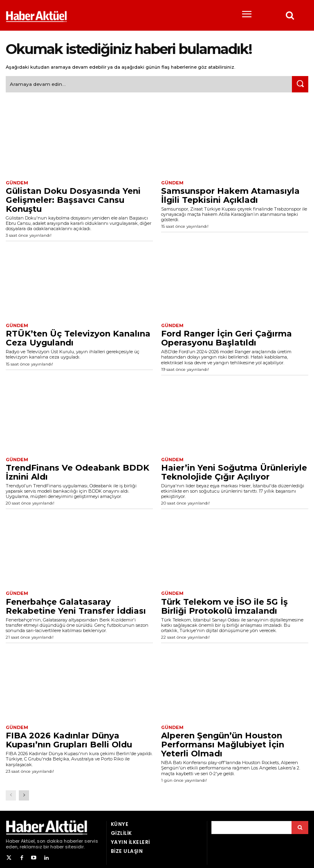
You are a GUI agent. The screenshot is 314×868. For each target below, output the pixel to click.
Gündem (16, 182)
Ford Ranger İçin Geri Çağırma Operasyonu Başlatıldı (227, 336)
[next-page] (24, 792)
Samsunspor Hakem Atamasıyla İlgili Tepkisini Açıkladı (230, 194)
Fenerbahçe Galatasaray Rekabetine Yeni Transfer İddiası (76, 603)
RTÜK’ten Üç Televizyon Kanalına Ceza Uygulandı (78, 336)
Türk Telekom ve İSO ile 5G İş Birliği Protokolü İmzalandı (224, 603)
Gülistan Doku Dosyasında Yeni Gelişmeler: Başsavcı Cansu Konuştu (73, 198)
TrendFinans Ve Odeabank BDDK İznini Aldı (77, 470)
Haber (13, 838)
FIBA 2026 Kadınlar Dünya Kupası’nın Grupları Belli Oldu (69, 737)
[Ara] (300, 83)
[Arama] (300, 824)
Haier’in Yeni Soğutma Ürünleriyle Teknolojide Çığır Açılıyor (234, 470)
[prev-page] (11, 792)
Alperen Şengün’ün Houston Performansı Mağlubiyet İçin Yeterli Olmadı (223, 742)
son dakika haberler (60, 838)
